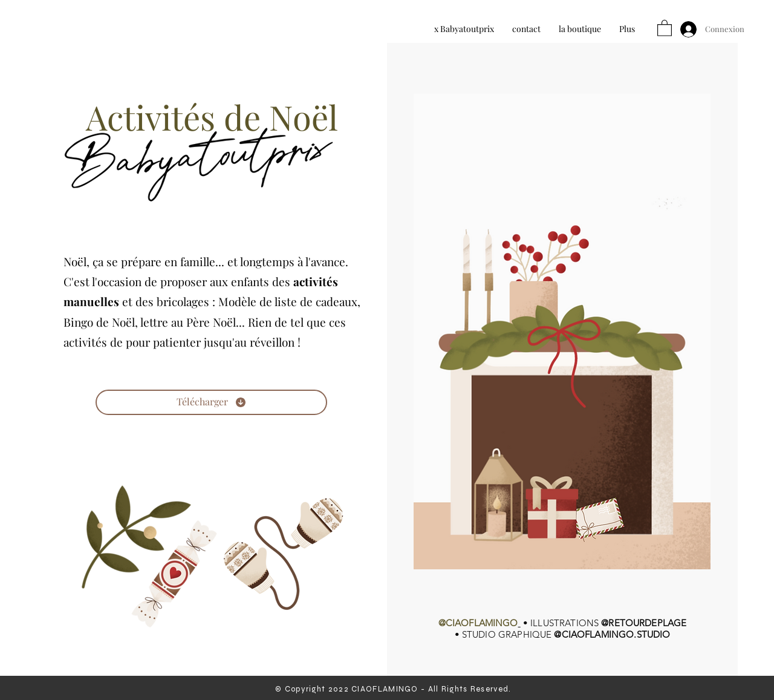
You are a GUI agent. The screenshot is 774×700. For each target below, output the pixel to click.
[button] (665, 28)
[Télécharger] (211, 402)
